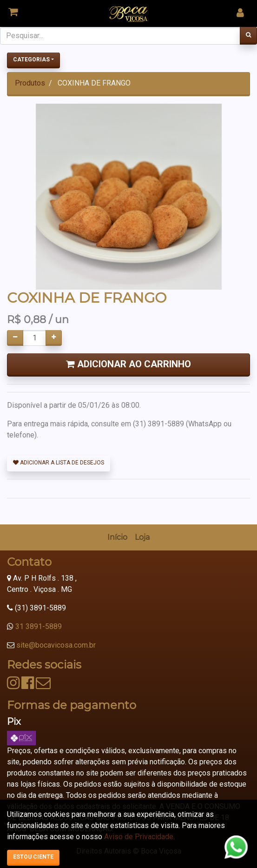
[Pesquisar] (248, 36)
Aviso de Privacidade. (139, 837)
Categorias (31, 60)
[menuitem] (117, 537)
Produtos (30, 83)
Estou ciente (33, 857)
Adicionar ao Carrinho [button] (128, 364)
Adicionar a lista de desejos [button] (59, 463)
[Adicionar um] (54, 338)
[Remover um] (15, 338)
